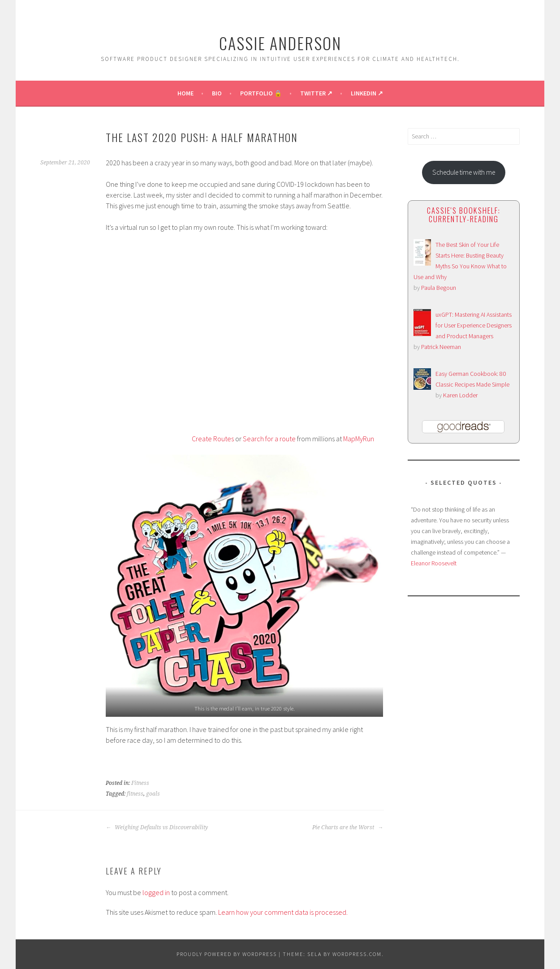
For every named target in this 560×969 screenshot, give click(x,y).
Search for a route (269, 439)
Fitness (140, 783)
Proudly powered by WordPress (227, 954)
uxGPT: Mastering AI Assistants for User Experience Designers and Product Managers (474, 325)
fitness (135, 794)
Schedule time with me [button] (464, 172)
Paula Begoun (439, 288)
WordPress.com (357, 954)
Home (185, 93)
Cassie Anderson (280, 43)
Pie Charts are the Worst (348, 827)
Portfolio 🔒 (261, 93)
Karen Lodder (460, 395)
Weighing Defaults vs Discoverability (157, 827)
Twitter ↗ (316, 93)
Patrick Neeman (441, 347)
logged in (156, 892)
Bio (217, 93)
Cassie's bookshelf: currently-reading (464, 215)
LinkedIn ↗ (367, 93)
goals (153, 794)
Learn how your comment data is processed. (283, 912)
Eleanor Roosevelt (434, 563)
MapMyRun (359, 439)
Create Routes (213, 439)
